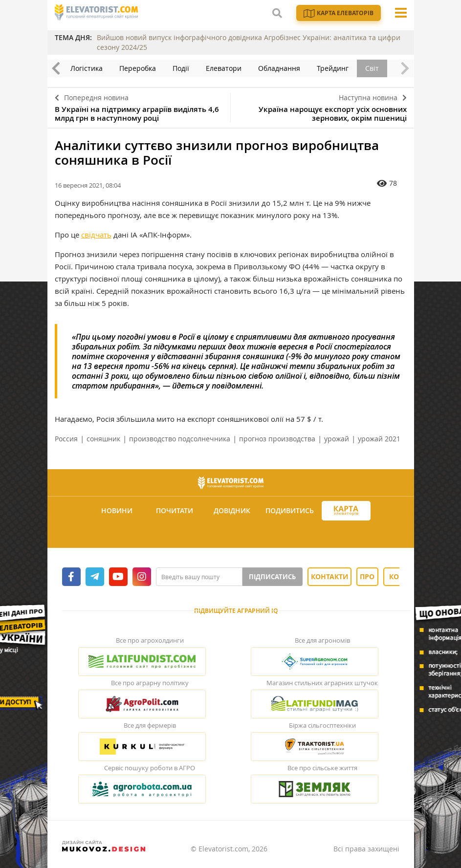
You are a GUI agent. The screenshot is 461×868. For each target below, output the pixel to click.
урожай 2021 (379, 439)
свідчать (96, 235)
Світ (372, 68)
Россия (66, 439)
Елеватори (224, 68)
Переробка (138, 68)
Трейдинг (333, 68)
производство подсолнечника (180, 439)
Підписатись (272, 577)
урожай (337, 439)
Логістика (87, 68)
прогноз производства (277, 439)
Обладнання (279, 68)
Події (181, 68)
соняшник (103, 439)
